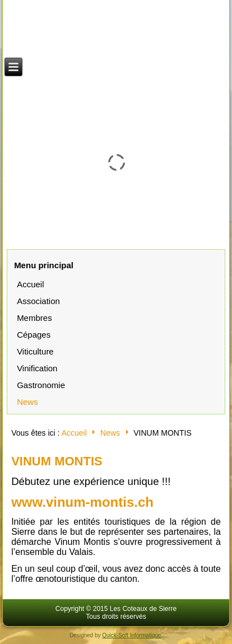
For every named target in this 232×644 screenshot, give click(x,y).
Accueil (30, 284)
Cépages (34, 335)
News (27, 402)
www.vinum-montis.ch (82, 502)
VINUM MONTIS (57, 461)
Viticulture (35, 351)
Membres (34, 318)
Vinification (37, 368)
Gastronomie (41, 385)
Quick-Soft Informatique (131, 635)
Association (38, 301)
